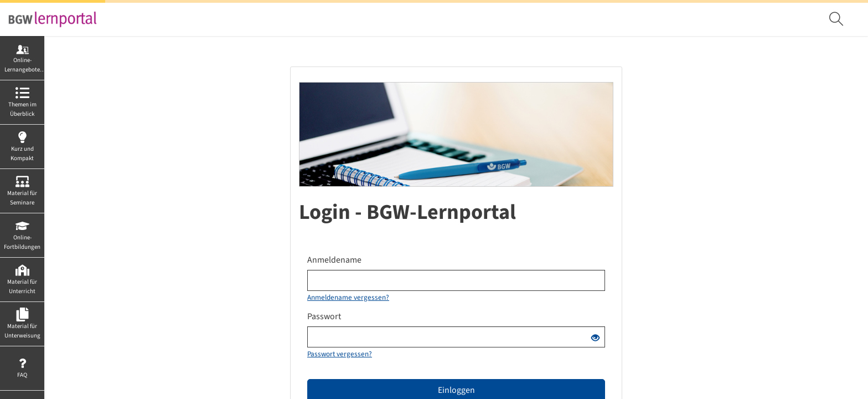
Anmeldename (334, 260)
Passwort (324, 316)
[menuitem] (838, 19)
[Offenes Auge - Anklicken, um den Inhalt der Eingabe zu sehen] (595, 339)
